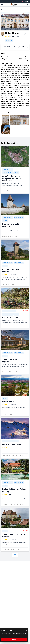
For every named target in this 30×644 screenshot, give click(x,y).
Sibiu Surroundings (8, 173)
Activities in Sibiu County (9, 311)
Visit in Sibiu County (8, 170)
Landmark (11, 9)
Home (5, 9)
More (15, 555)
